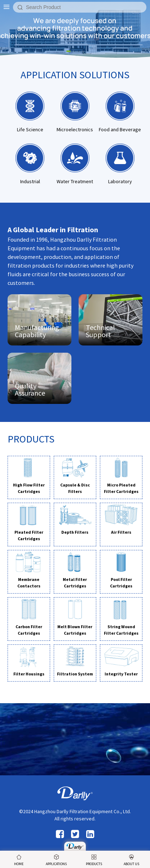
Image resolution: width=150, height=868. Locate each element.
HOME (19, 860)
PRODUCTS (94, 860)
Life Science (30, 112)
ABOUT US (131, 860)
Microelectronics (75, 112)
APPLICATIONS (56, 860)
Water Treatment (75, 164)
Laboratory (120, 164)
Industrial (30, 164)
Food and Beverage (120, 112)
